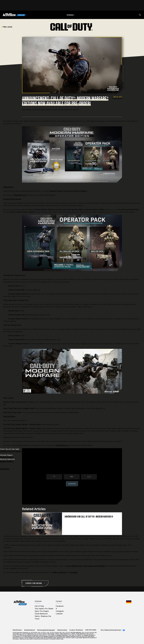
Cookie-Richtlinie (76, 630)
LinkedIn (59, 614)
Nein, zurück (7, 27)
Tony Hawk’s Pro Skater (44, 609)
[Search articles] (140, 15)
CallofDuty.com (20, 195)
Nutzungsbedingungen (46, 630)
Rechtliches (17, 630)
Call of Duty (39, 606)
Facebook (60, 606)
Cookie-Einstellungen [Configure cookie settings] (91, 630)
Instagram (60, 611)
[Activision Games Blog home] (20, 603)
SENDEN (72, 484)
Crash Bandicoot (41, 614)
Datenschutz (62, 630)
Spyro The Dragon (42, 611)
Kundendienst (30, 630)
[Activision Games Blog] (14, 15)
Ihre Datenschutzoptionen (111, 630)
